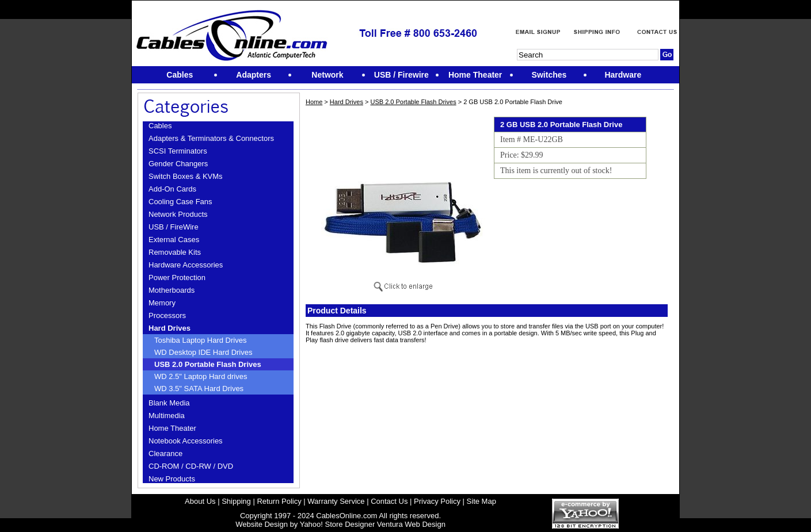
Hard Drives (170, 328)
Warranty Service (336, 501)
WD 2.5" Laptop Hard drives (201, 376)
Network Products (178, 214)
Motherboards (172, 290)
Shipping (236, 501)
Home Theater (172, 428)
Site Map (481, 501)
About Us (200, 501)
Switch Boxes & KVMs (186, 176)
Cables (160, 126)
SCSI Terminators (178, 151)
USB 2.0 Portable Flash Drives (208, 364)
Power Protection (177, 278)
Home (314, 102)
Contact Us (389, 501)
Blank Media (169, 403)
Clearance (165, 453)
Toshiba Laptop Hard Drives (200, 340)
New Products (172, 479)
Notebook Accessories (186, 441)
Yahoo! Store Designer (338, 524)
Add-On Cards (172, 189)
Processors (167, 315)
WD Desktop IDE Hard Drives (203, 352)
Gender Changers (178, 164)
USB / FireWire (174, 227)
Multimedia (167, 416)
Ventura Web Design (411, 524)
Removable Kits (175, 252)
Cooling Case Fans (180, 202)
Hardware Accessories (186, 265)
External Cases (174, 240)
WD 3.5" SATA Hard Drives (199, 389)
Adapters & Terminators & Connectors (211, 138)
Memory (162, 303)
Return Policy (279, 501)
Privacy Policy (437, 501)
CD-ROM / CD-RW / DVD (191, 466)
